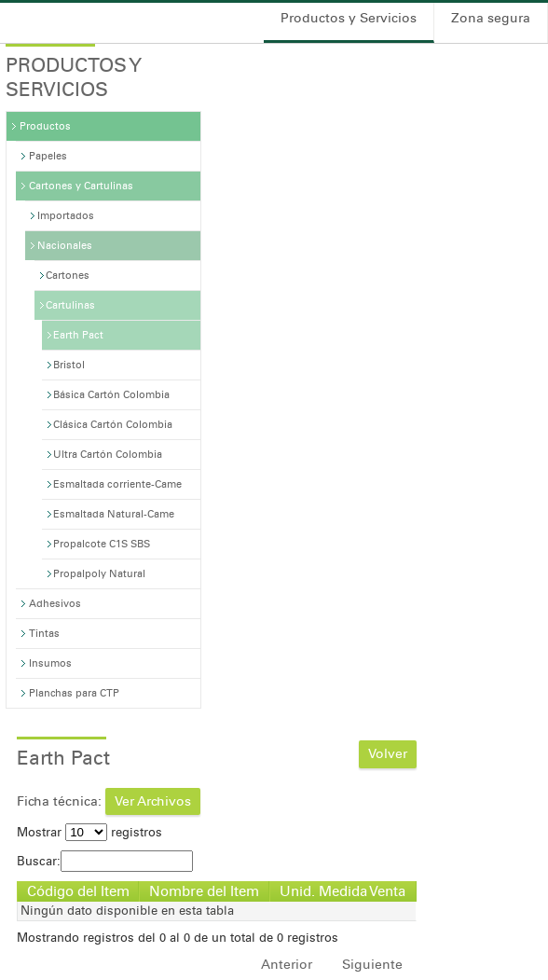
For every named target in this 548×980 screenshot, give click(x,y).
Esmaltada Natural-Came (114, 514)
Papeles (48, 156)
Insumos (50, 663)
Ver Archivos (153, 801)
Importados (66, 216)
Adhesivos (55, 604)
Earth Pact (78, 335)
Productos (45, 126)
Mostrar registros (89, 832)
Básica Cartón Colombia (111, 395)
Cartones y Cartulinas (81, 186)
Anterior (287, 965)
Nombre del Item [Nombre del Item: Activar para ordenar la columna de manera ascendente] (204, 891)
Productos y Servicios (349, 18)
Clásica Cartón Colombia (113, 425)
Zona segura (491, 18)
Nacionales (65, 246)
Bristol (69, 365)
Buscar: (105, 861)
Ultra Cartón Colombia (108, 455)
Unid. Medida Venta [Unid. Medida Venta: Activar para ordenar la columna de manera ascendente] (342, 891)
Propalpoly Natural (99, 574)
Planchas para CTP (74, 693)
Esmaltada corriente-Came (117, 484)
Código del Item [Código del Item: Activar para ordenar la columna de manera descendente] (78, 891)
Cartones (68, 276)
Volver (388, 754)
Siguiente (372, 965)
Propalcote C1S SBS (102, 544)
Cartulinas (70, 305)
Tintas (44, 634)
